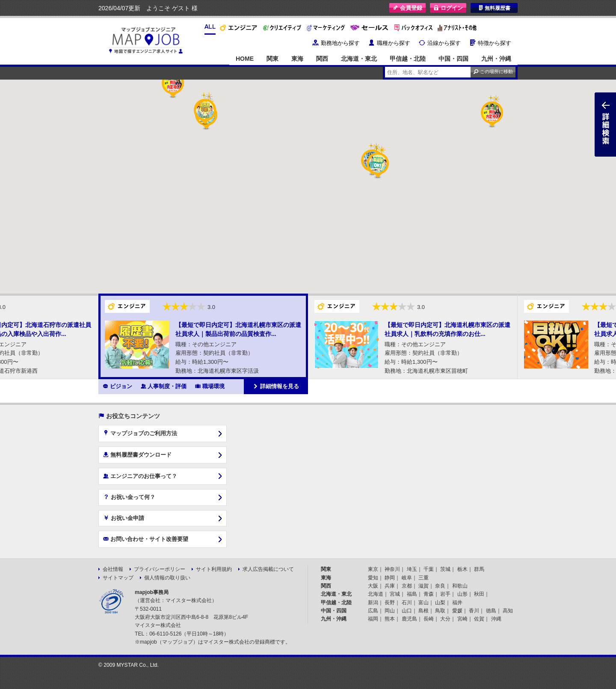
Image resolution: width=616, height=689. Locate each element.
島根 (423, 611)
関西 (322, 59)
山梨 (440, 603)
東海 (297, 59)
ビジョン (117, 386)
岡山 (390, 611)
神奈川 (392, 569)
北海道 (376, 594)
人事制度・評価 (164, 386)
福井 (457, 603)
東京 (373, 569)
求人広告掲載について (268, 569)
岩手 (445, 594)
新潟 (373, 603)
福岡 (373, 619)
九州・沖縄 (496, 59)
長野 (390, 603)
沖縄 (496, 619)
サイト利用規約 (214, 569)
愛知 (373, 578)
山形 (462, 594)
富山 (423, 603)
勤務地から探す (340, 43)
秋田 (479, 594)
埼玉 (412, 569)
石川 (407, 603)
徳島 (491, 611)
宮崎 (462, 619)
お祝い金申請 (124, 518)
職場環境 (210, 386)
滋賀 (423, 586)
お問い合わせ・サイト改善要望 (146, 539)
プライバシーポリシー (160, 569)
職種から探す (394, 43)
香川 (474, 611)
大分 (445, 619)
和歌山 (460, 586)
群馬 (479, 569)
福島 (412, 594)
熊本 (390, 619)
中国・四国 (453, 59)
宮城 (395, 594)
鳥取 (440, 611)
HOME (245, 59)
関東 (272, 59)
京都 (407, 586)
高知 (508, 611)
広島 (373, 611)
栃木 (462, 569)
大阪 (373, 586)
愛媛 (457, 611)
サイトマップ (118, 578)
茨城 (445, 569)
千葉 (429, 569)
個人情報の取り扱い (167, 578)
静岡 (390, 578)
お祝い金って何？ (129, 497)
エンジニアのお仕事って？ (140, 476)
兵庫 (390, 586)
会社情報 (113, 569)
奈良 (440, 586)
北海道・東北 (359, 59)
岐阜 (407, 578)
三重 (423, 578)
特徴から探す (495, 43)
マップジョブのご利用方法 (140, 433)
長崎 (429, 619)
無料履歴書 (494, 8)
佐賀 (479, 619)
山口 (407, 611)
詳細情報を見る (276, 386)
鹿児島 (409, 619)
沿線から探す (444, 43)
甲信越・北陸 (408, 59)
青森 (429, 594)
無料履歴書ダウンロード (137, 454)
